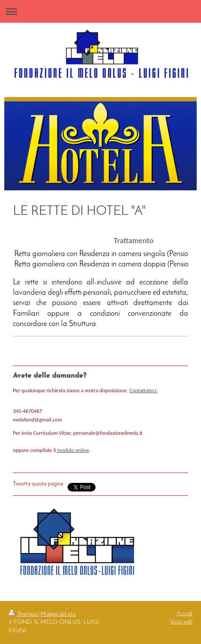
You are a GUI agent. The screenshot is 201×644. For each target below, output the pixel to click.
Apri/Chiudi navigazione (100, 11)
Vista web (181, 622)
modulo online (73, 450)
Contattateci (142, 390)
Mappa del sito (58, 614)
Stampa (23, 614)
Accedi (184, 614)
